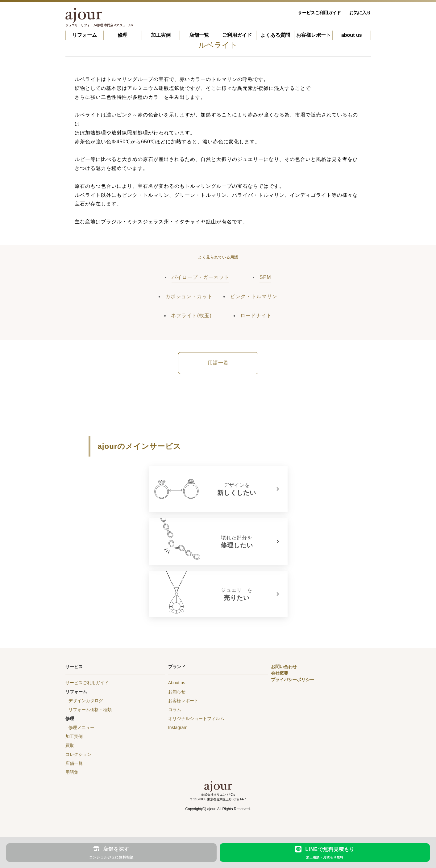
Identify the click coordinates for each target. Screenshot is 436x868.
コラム (175, 710)
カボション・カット (189, 296)
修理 (122, 35)
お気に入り (360, 13)
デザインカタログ (86, 701)
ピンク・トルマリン (254, 296)
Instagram (178, 727)
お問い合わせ (284, 667)
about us (352, 35)
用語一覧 (218, 363)
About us (177, 683)
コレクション (78, 754)
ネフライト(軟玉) (191, 316)
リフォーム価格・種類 (90, 710)
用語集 (72, 772)
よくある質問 (275, 35)
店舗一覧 (199, 35)
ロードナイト (256, 316)
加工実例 (161, 35)
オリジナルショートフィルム (196, 718)
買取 (70, 745)
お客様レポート (314, 35)
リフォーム (85, 35)
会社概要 (280, 673)
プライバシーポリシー (293, 680)
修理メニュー (81, 727)
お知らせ (177, 692)
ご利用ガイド (237, 35)
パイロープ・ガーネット (200, 277)
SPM (265, 277)
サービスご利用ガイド (319, 13)
